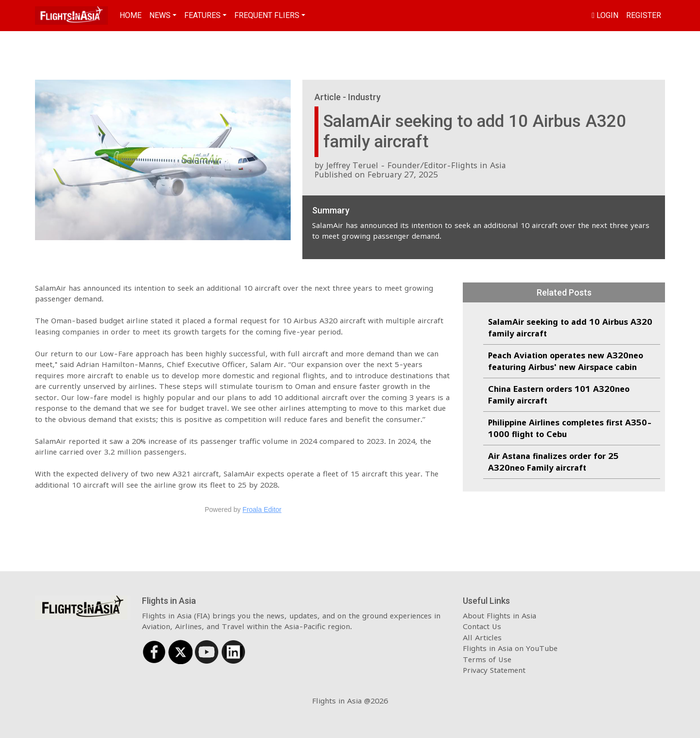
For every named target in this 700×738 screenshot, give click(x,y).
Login (605, 15)
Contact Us (482, 626)
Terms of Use (487, 659)
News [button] (160, 15)
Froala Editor (262, 510)
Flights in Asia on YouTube (510, 648)
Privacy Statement (494, 670)
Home (131, 15)
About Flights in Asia (499, 615)
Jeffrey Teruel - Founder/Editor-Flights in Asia (416, 165)
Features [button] (202, 15)
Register (644, 15)
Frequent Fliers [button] (267, 15)
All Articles (482, 637)
